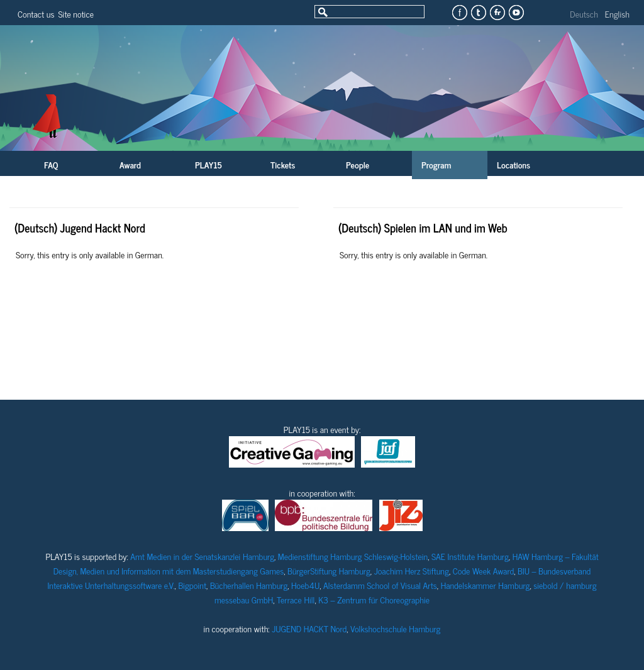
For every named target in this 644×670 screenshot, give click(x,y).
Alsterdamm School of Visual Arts (380, 585)
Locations (514, 164)
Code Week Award (484, 570)
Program (436, 164)
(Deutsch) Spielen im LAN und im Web (423, 228)
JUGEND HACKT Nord (309, 628)
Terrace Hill (296, 599)
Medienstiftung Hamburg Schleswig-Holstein (353, 556)
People (358, 164)
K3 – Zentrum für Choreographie (374, 599)
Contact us (36, 14)
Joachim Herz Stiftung (412, 570)
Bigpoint (192, 585)
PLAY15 (208, 164)
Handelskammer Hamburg (486, 585)
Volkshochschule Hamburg (395, 628)
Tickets (283, 164)
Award (130, 164)
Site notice (76, 14)
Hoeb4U (305, 585)
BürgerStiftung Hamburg (329, 570)
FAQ (51, 164)
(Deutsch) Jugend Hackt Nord (80, 228)
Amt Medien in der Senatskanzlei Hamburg (202, 556)
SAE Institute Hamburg (470, 556)
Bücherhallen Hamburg (249, 585)
